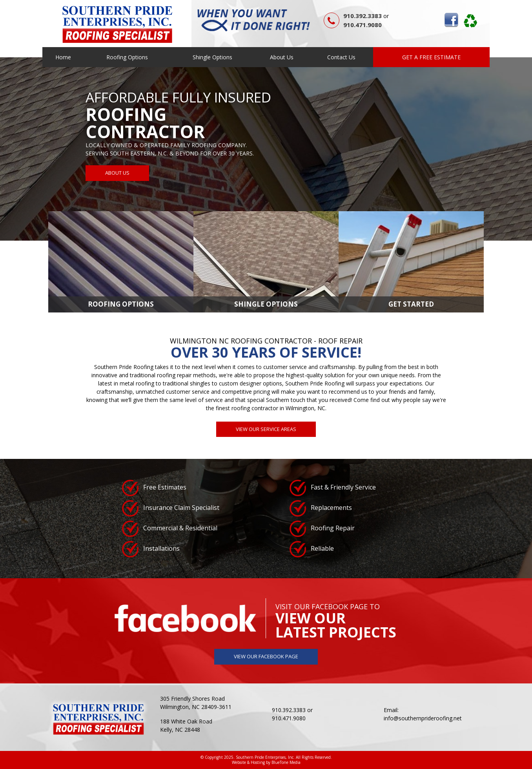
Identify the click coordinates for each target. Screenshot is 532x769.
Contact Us (341, 57)
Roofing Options (127, 57)
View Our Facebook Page (266, 656)
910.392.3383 (363, 16)
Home (63, 57)
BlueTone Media (286, 762)
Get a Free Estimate (431, 57)
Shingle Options (212, 57)
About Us (282, 57)
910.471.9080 (363, 25)
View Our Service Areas (266, 429)
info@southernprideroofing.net (423, 718)
